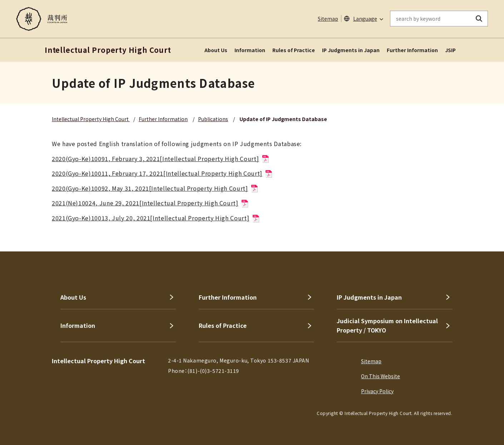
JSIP (450, 50)
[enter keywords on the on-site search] (430, 19)
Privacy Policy (377, 391)
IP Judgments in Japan (351, 50)
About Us (216, 50)
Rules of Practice (294, 50)
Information (250, 50)
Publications (213, 119)
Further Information (412, 50)
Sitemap (328, 19)
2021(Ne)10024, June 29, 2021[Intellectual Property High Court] (150, 203)
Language (365, 19)
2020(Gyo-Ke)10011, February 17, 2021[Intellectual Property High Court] (162, 173)
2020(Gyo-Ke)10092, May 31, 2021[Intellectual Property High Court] (155, 188)
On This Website (381, 376)
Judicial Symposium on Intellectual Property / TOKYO (387, 325)
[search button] (479, 19)
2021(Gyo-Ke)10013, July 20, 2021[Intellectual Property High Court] (156, 218)
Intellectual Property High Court (91, 119)
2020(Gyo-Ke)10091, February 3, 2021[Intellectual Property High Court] (161, 159)
